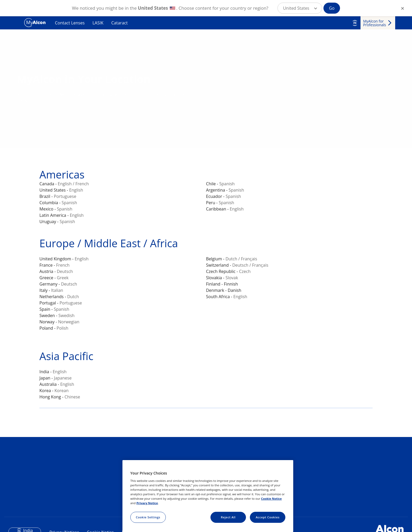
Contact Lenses (70, 23)
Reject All (228, 517)
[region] (208, 496)
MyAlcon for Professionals (375, 23)
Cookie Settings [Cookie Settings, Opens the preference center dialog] (148, 517)
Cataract (120, 23)
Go (332, 8)
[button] (300, 8)
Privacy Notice (147, 503)
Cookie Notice (271, 499)
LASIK (98, 23)
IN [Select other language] (355, 23)
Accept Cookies (268, 517)
